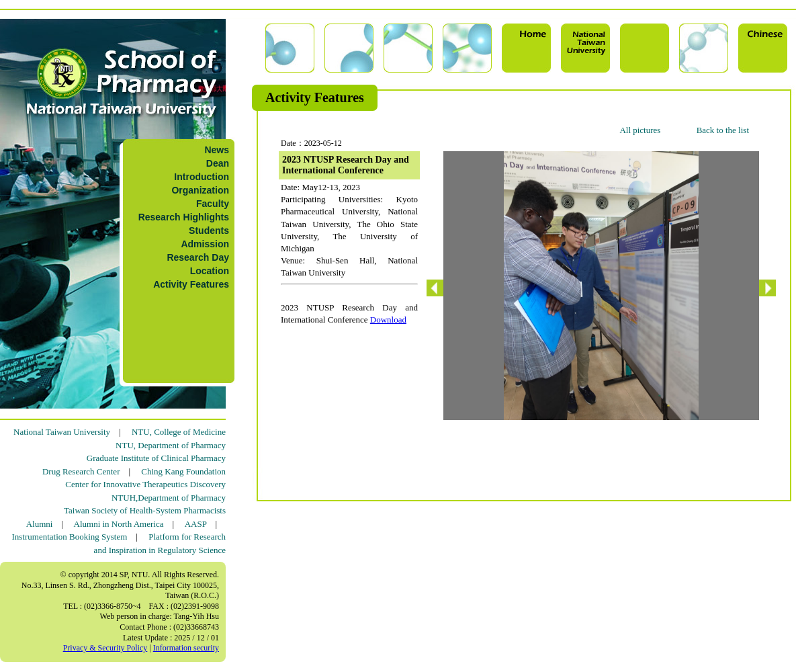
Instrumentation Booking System (69, 537)
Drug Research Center (81, 471)
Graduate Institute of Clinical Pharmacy (156, 458)
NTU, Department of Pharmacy (171, 445)
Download (388, 320)
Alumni (40, 524)
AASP (196, 524)
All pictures (640, 130)
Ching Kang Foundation (183, 471)
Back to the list (723, 130)
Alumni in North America (119, 524)
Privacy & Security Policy (105, 648)
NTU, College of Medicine (179, 432)
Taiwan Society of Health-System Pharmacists (145, 510)
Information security (186, 648)
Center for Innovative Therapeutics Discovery (145, 484)
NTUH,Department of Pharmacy (169, 498)
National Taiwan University (62, 432)
